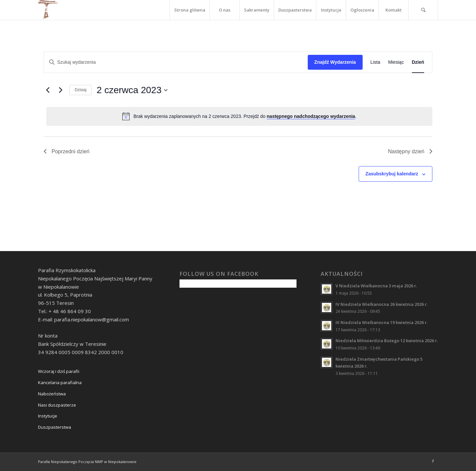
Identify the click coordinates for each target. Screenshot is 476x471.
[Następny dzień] (60, 90)
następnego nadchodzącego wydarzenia (311, 116)
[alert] (239, 116)
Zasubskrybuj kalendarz (392, 174)
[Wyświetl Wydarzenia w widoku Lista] (376, 62)
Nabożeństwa (52, 394)
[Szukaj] (423, 10)
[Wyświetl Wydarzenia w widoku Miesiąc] (396, 62)
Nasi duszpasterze (57, 405)
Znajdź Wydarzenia (335, 62)
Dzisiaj (80, 90)
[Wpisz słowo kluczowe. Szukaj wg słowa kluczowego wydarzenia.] (176, 62)
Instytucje (48, 416)
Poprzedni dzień (67, 151)
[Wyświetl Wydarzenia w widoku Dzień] (418, 62)
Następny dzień (410, 151)
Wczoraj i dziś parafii (59, 371)
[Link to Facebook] (433, 461)
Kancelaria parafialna (60, 382)
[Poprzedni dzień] (48, 90)
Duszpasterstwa (55, 427)
